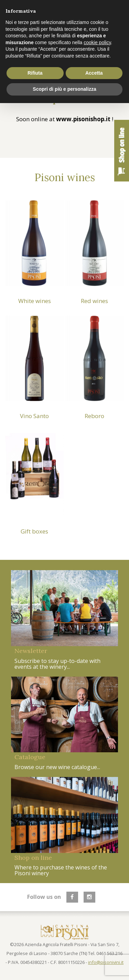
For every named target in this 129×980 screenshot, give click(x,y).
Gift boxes (34, 531)
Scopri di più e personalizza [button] (64, 89)
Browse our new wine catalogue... (57, 767)
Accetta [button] (94, 73)
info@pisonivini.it (106, 962)
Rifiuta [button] (35, 73)
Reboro (94, 416)
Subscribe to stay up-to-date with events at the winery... (57, 664)
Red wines (94, 301)
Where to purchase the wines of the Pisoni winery (61, 870)
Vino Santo (34, 416)
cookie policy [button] (97, 42)
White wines (35, 301)
